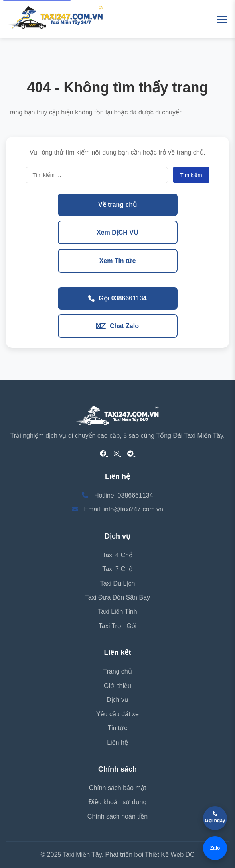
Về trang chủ (117, 205)
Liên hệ (117, 742)
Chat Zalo (117, 326)
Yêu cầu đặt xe (117, 714)
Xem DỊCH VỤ (117, 232)
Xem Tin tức (118, 261)
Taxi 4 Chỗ (117, 555)
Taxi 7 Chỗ (117, 569)
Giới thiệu (117, 686)
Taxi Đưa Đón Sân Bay (117, 597)
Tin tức (118, 728)
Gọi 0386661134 (117, 298)
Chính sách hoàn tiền (117, 816)
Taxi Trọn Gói (117, 626)
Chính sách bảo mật (117, 788)
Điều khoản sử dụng (118, 802)
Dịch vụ (117, 700)
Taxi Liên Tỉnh (117, 612)
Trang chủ (117, 671)
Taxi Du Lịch (118, 583)
